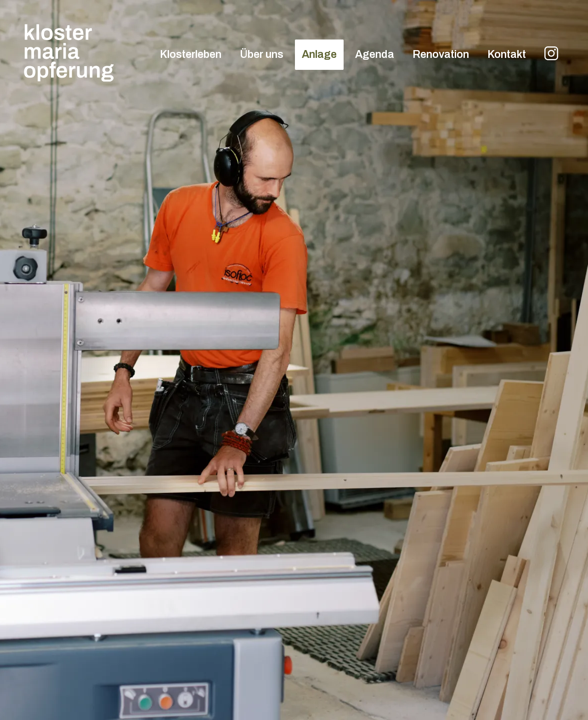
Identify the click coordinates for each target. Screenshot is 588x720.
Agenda (375, 54)
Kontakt (507, 54)
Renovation (441, 54)
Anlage (319, 54)
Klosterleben (191, 54)
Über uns (262, 54)
